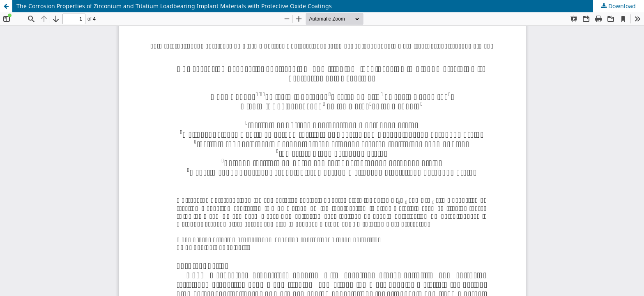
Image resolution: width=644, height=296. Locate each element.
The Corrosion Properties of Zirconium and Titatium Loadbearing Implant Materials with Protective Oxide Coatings (174, 6)
